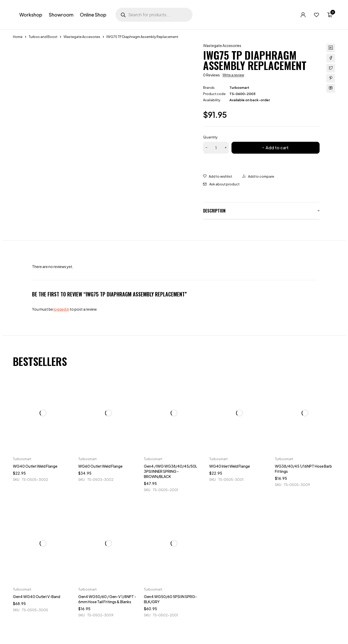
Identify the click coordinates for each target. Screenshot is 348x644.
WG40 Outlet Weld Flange (35, 466)
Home (18, 37)
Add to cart (277, 148)
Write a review (233, 75)
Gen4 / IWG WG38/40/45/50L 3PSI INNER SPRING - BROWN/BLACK (171, 471)
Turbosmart (239, 88)
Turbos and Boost (43, 37)
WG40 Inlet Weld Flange (230, 466)
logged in (61, 309)
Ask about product (224, 184)
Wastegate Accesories (82, 37)
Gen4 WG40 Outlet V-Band (37, 596)
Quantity (210, 137)
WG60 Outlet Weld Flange (100, 466)
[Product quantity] (216, 148)
